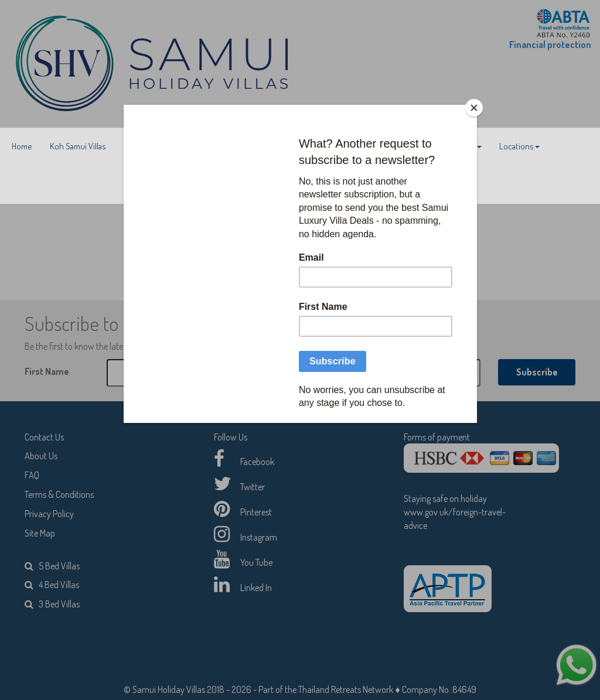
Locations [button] (519, 146)
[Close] (474, 108)
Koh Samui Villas (78, 146)
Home (22, 146)
